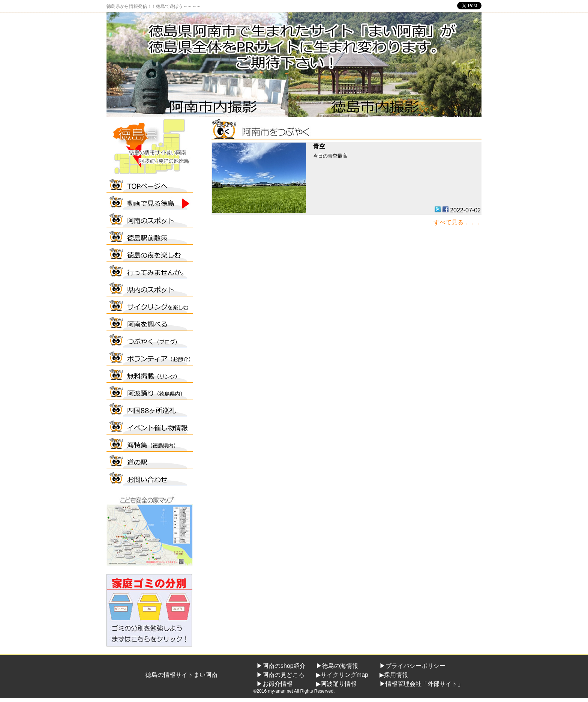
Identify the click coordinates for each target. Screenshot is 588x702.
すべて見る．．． (457, 222)
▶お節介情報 (274, 684)
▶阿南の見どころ (280, 675)
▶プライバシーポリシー (412, 666)
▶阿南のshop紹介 (281, 666)
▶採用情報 (394, 675)
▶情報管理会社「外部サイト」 (421, 684)
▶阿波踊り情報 (336, 684)
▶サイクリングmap (342, 675)
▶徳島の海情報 (337, 666)
